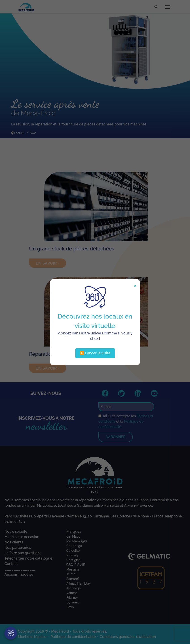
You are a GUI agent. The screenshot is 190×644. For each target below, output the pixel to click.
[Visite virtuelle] (11, 633)
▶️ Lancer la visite (95, 353)
